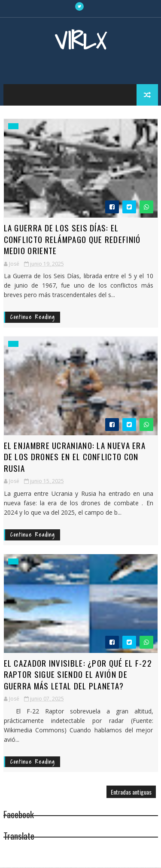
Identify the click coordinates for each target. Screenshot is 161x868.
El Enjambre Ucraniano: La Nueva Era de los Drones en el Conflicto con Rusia (75, 457)
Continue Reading (33, 317)
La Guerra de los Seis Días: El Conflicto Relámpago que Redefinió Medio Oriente (72, 239)
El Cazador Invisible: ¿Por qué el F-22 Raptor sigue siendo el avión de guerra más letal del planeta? (78, 674)
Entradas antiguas (131, 792)
